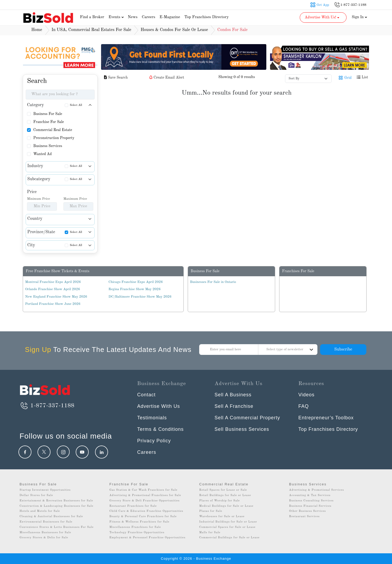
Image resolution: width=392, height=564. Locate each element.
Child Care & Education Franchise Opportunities (146, 511)
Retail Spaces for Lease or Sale (223, 490)
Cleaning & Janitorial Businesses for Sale (51, 517)
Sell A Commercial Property (247, 418)
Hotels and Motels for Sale (40, 511)
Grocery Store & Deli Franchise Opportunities (145, 501)
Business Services (48, 146)
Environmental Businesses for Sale (46, 522)
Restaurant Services (304, 517)
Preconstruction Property (54, 138)
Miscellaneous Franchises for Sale (135, 527)
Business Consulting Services (311, 501)
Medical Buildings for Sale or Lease (226, 506)
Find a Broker (92, 17)
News (133, 17)
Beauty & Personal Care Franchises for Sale (143, 517)
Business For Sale (48, 114)
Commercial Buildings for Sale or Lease (229, 538)
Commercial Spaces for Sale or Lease (227, 527)
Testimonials (152, 418)
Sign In (360, 17)
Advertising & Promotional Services (316, 490)
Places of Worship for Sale (220, 501)
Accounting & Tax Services (310, 495)
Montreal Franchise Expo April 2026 (53, 282)
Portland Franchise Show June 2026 (53, 304)
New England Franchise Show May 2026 (56, 297)
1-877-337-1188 (47, 406)
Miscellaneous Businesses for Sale (45, 533)
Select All (76, 105)
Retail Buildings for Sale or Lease (225, 495)
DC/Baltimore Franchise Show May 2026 (140, 297)
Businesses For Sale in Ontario (213, 282)
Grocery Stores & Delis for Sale (44, 538)
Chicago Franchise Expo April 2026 (136, 282)
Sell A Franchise (234, 406)
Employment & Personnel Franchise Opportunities (147, 538)
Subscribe (343, 350)
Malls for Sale (210, 533)
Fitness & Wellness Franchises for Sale (139, 522)
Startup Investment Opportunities (45, 490)
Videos (307, 395)
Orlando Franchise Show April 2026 (53, 289)
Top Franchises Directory (206, 17)
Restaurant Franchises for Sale (133, 506)
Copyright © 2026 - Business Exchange (196, 559)
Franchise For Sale (49, 122)
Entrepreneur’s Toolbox (326, 418)
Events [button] (117, 17)
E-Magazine (170, 17)
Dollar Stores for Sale (36, 495)
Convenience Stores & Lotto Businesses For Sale (57, 527)
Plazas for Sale (211, 511)
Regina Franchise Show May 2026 (135, 289)
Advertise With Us (159, 406)
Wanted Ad (42, 154)
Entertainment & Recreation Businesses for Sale (56, 501)
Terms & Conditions (160, 429)
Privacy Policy (154, 441)
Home (37, 30)
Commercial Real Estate (53, 130)
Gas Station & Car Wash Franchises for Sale (143, 490)
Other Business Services (308, 511)
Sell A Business (233, 395)
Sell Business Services (242, 429)
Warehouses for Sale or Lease (222, 517)
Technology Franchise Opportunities (137, 533)
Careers (148, 17)
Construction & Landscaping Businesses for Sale (56, 506)
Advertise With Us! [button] (323, 17)
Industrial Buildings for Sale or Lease (228, 522)
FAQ (304, 406)
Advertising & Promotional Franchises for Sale (145, 495)
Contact (146, 395)
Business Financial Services (310, 506)
